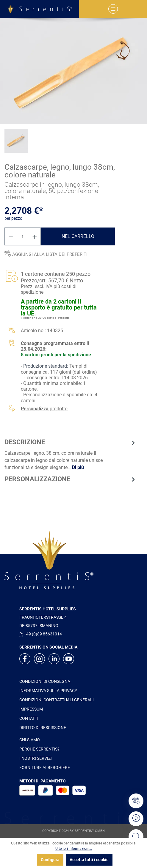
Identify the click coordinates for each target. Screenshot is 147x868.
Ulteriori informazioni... (74, 849)
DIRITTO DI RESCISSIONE (43, 728)
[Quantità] (23, 236)
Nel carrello (78, 236)
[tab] (71, 454)
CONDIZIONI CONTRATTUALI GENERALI (57, 700)
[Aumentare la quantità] (35, 236)
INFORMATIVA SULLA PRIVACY (48, 691)
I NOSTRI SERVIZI (36, 758)
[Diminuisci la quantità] (11, 236)
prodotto (44, 409)
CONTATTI (29, 718)
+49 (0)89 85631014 (43, 634)
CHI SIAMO (30, 740)
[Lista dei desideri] (136, 801)
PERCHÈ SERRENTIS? (39, 749)
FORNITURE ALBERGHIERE (45, 768)
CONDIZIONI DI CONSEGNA (45, 681)
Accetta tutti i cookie (89, 860)
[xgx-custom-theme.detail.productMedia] (73, 71)
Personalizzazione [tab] (71, 479)
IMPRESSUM (31, 709)
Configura (50, 860)
